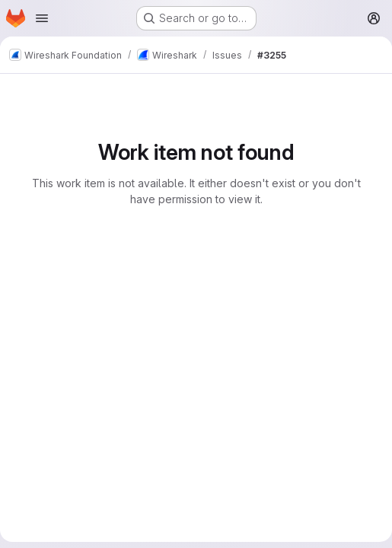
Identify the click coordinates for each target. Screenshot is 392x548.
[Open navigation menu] (42, 18)
